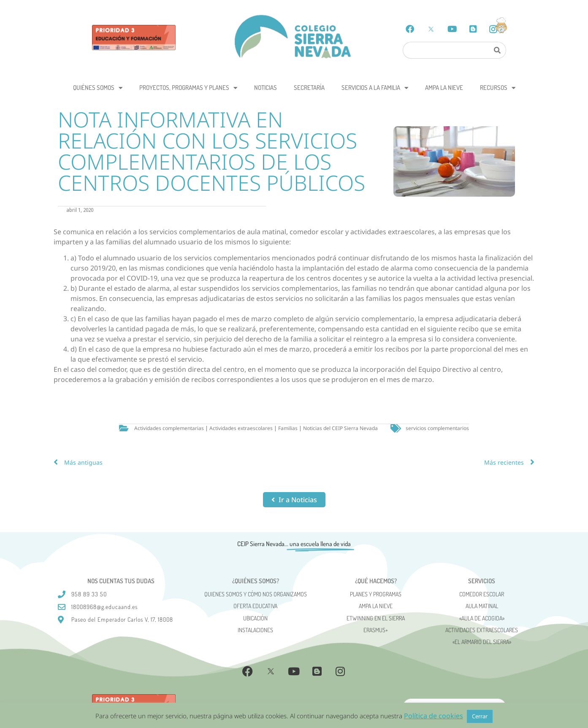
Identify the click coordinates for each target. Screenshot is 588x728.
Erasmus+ (376, 630)
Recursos (498, 88)
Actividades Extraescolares (482, 630)
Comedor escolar (482, 594)
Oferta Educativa (255, 606)
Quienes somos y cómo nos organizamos (256, 594)
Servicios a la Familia (375, 88)
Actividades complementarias (169, 428)
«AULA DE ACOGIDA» (482, 618)
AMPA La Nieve (444, 88)
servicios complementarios (437, 428)
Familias (288, 428)
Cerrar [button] (480, 716)
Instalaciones (255, 630)
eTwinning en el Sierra (376, 618)
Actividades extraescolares (241, 428)
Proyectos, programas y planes (188, 88)
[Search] (497, 50)
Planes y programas (376, 594)
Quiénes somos (98, 88)
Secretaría (309, 88)
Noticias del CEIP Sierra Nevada (340, 428)
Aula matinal (482, 606)
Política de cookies (434, 716)
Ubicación (255, 618)
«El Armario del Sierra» (482, 642)
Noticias (266, 88)
